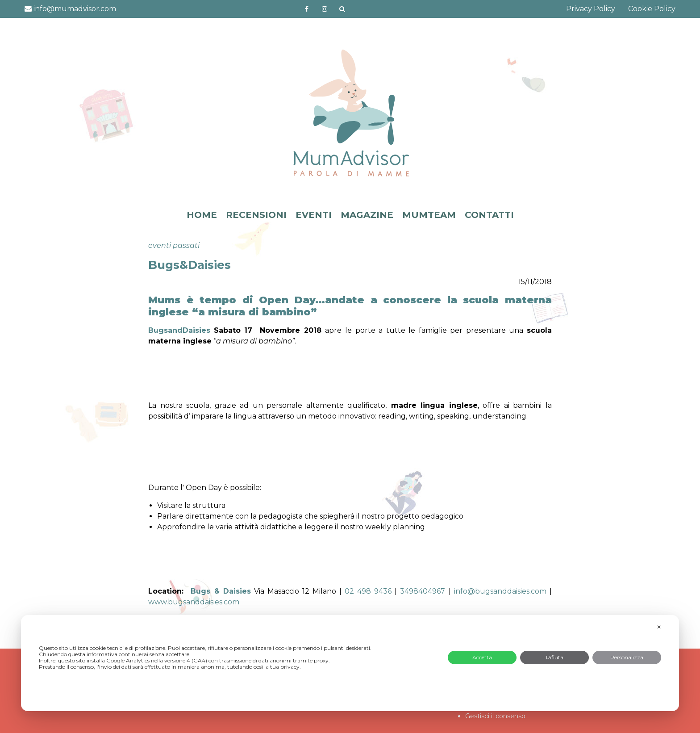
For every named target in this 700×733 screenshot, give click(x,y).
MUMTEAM (429, 215)
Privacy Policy (591, 9)
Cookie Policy (652, 9)
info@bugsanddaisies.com (500, 591)
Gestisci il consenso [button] (495, 716)
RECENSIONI (256, 215)
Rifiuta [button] (555, 657)
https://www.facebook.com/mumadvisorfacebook (307, 9)
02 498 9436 (368, 591)
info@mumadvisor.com (70, 9)
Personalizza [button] (627, 657)
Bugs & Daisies (221, 591)
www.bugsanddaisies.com (194, 602)
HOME (202, 215)
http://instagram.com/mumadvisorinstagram (325, 9)
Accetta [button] (482, 657)
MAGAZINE (367, 215)
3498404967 (423, 591)
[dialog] (350, 663)
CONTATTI (489, 215)
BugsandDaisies (179, 330)
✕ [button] (659, 627)
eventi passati (174, 245)
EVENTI (314, 215)
